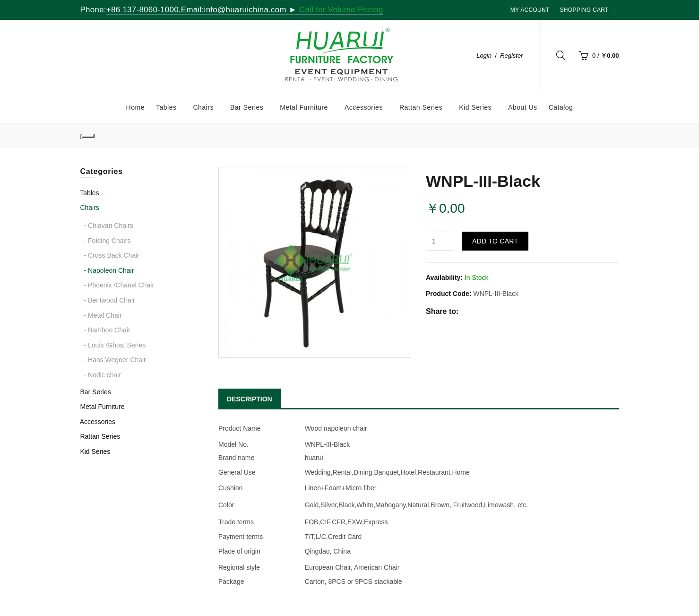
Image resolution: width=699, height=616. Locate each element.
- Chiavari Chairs (109, 226)
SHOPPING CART (584, 10)
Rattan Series (100, 436)
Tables (89, 193)
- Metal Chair (103, 315)
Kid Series (95, 451)
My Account (530, 10)
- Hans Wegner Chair (115, 360)
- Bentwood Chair (110, 300)
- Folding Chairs (108, 241)
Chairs (89, 208)
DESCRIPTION (250, 399)
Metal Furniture (102, 407)
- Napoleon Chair (109, 270)
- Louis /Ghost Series (115, 345)
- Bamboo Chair (107, 330)
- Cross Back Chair (112, 255)
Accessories (98, 422)
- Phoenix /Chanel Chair (119, 285)
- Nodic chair (103, 375)
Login (484, 56)
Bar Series (95, 392)
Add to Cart (495, 241)
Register (511, 56)
